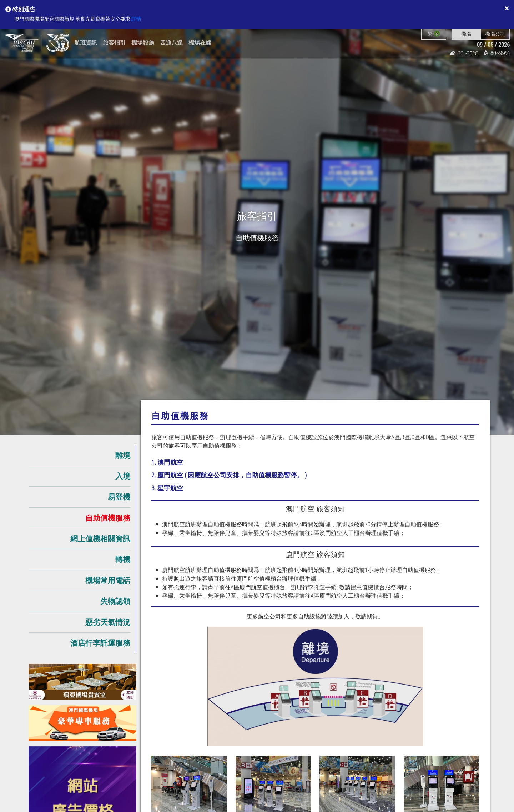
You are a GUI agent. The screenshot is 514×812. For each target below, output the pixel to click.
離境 (123, 455)
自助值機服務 (108, 518)
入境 (123, 476)
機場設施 (143, 43)
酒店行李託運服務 (100, 643)
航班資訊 (86, 43)
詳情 (136, 19)
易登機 (119, 497)
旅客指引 (114, 43)
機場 (466, 34)
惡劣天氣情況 (108, 622)
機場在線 (200, 43)
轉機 (123, 559)
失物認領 (115, 601)
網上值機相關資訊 (100, 539)
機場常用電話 (108, 580)
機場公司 (495, 34)
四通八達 (171, 43)
